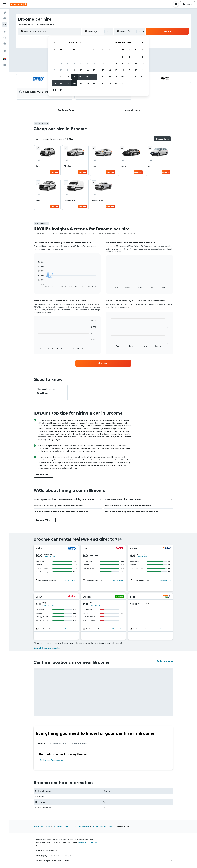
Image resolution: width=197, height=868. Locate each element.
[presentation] (121, 539)
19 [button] (74, 77)
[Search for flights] (5, 13)
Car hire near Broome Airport (52, 760)
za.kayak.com (38, 826)
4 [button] (68, 64)
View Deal (54, 172)
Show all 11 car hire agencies (47, 648)
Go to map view (165, 661)
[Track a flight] (5, 38)
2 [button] (55, 64)
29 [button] (94, 83)
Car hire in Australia (81, 826)
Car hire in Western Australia (103, 826)
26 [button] (74, 83)
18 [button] (68, 77)
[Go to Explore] (5, 32)
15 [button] (94, 70)
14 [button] (87, 70)
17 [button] (61, 77)
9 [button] (55, 70)
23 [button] (55, 83)
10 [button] (61, 70)
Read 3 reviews (50, 557)
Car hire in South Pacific (62, 826)
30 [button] (55, 90)
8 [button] (94, 64)
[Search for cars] (5, 24)
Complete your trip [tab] (58, 743)
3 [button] (61, 64)
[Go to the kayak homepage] (18, 4)
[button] (5, 4)
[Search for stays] (5, 18)
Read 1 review (142, 557)
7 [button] (87, 64)
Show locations (71, 580)
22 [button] (94, 77)
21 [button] (87, 77)
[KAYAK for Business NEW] (5, 43)
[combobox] (26, 25)
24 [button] (61, 83)
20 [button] (81, 77)
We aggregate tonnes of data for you (105, 855)
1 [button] (94, 57)
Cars (48, 826)
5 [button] (74, 64)
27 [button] (81, 83)
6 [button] (81, 64)
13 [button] (81, 70)
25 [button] (68, 83)
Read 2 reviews (48, 605)
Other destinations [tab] (79, 743)
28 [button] (87, 83)
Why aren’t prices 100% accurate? (105, 860)
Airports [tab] (42, 743)
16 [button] (55, 77)
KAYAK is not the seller (105, 850)
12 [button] (74, 70)
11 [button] (68, 70)
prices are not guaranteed (88, 842)
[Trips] (5, 51)
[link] (103, 363)
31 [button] (61, 90)
